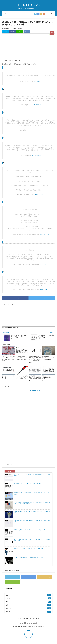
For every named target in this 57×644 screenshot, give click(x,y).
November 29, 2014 (36, 155)
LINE (20, 31)
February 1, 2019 (39, 194)
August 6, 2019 (44, 289)
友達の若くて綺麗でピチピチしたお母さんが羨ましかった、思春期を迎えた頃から (32, 521)
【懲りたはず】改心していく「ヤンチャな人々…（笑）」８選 (29, 530)
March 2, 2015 (37, 105)
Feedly (13, 582)
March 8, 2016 (38, 130)
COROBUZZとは (27, 618)
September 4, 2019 (44, 235)
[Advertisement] (28, 47)
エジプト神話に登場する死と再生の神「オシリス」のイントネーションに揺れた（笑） (32, 540)
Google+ (45, 577)
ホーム (20, 618)
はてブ (27, 31)
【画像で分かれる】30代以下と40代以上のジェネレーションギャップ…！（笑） (32, 512)
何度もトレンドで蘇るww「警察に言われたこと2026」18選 (28, 548)
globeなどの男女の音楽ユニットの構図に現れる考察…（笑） (29, 558)
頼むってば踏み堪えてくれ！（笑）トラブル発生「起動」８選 (29, 484)
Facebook (13, 31)
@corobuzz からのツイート (38, 390)
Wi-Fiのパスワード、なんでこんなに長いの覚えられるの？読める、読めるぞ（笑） (32, 475)
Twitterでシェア (42, 298)
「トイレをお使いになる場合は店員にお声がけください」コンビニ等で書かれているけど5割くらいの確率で (32, 503)
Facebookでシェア (15, 298)
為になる (20, 28)
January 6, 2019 (43, 264)
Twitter (5, 31)
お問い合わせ (36, 618)
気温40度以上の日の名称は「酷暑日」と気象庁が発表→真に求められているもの (32, 493)
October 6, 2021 (38, 81)
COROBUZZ (29, 5)
